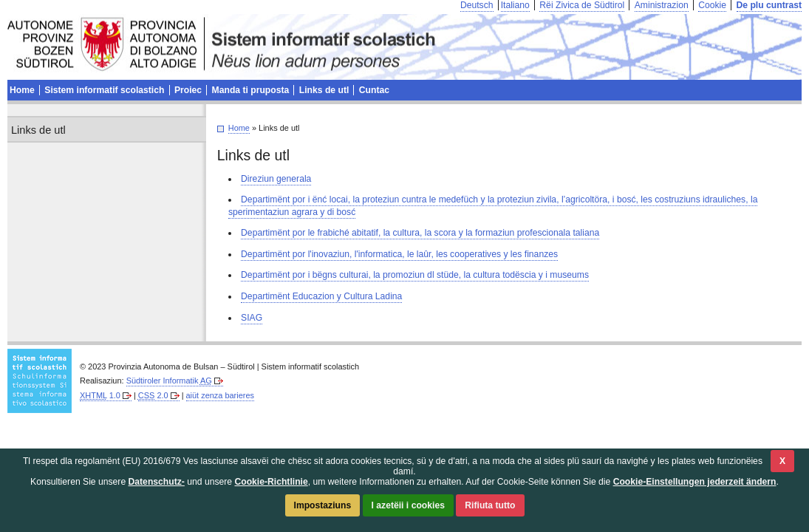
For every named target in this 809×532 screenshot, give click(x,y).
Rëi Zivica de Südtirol (582, 5)
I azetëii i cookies (408, 505)
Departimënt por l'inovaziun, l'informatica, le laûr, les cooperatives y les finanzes (399, 254)
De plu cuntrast (769, 5)
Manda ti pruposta (251, 90)
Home (239, 128)
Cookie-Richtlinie (271, 482)
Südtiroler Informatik (169, 381)
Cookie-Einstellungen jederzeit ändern (695, 482)
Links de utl (324, 90)
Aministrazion (662, 5)
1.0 (100, 395)
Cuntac (374, 90)
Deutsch (477, 5)
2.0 (153, 395)
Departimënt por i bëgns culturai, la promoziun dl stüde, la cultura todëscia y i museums (415, 275)
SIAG (252, 318)
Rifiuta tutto (490, 505)
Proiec (188, 90)
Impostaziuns (323, 505)
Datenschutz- (157, 482)
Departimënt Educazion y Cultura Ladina (321, 296)
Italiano (515, 5)
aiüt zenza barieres (220, 395)
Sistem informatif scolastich (104, 90)
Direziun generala (276, 179)
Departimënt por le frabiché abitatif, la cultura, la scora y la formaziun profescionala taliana (420, 233)
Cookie (712, 5)
